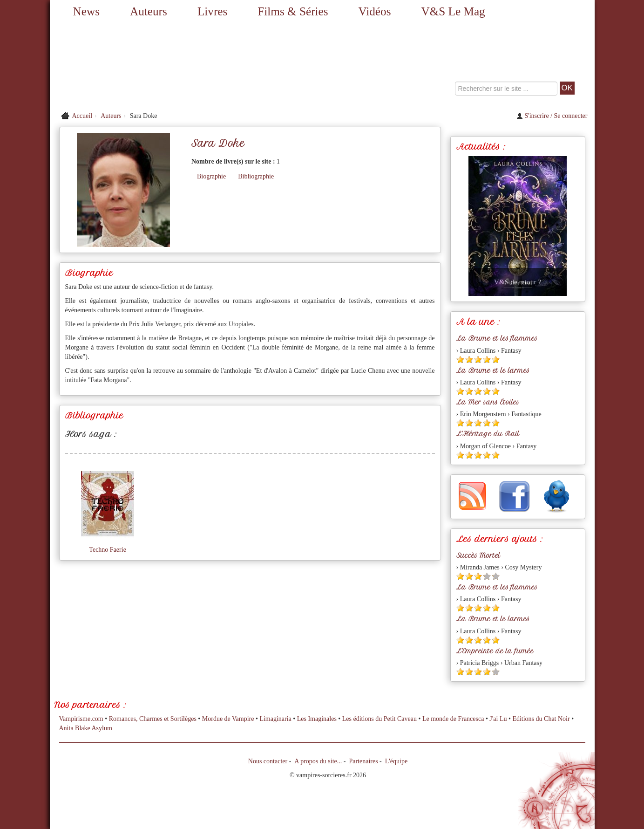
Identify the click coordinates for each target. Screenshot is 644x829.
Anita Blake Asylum (86, 728)
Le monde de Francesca (453, 719)
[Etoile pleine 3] (478, 360)
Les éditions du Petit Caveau (380, 719)
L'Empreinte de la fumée (495, 651)
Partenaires (363, 761)
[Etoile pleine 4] (487, 360)
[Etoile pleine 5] (496, 360)
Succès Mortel (478, 555)
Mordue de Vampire (228, 719)
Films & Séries (293, 11)
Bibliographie (256, 176)
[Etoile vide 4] (487, 576)
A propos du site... (318, 761)
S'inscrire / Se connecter (552, 116)
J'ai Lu (498, 719)
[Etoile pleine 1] (460, 360)
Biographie (211, 176)
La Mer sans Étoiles (488, 402)
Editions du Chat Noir (541, 719)
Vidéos (375, 11)
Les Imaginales (317, 719)
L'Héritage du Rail (488, 434)
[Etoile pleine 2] (469, 360)
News (86, 11)
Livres (212, 11)
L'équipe (396, 761)
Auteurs (149, 11)
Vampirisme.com (81, 719)
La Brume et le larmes (493, 370)
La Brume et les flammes (497, 338)
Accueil (82, 116)
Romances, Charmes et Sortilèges (153, 719)
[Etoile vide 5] (496, 576)
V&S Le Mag (453, 11)
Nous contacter (268, 761)
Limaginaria (275, 719)
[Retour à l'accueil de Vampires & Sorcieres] (136, 65)
